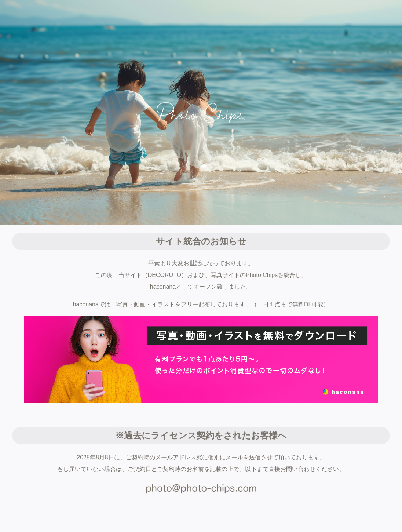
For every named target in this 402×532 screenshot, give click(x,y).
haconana (163, 287)
